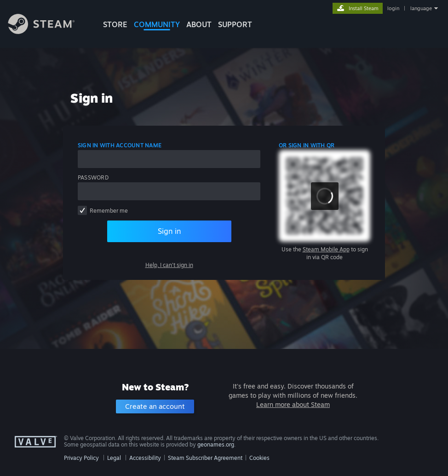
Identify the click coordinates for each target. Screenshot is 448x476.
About (199, 24)
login (393, 8)
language (421, 8)
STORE (115, 24)
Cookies (259, 458)
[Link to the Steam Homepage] (48, 32)
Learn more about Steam (293, 404)
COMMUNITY (157, 24)
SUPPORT (235, 24)
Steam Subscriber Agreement (205, 458)
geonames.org (216, 444)
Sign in (169, 231)
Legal (114, 458)
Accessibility (145, 458)
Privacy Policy (81, 458)
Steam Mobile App (326, 249)
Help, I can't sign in (169, 265)
